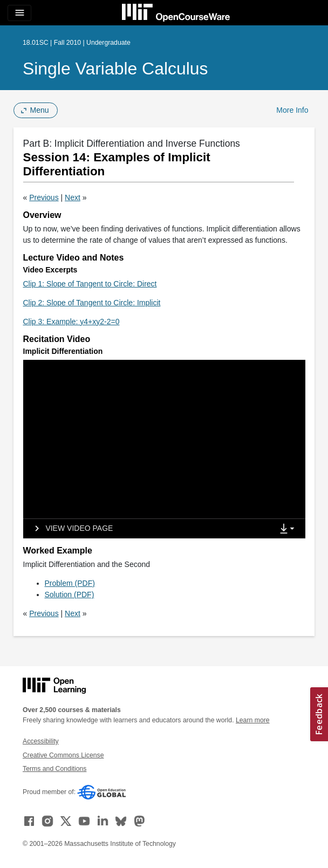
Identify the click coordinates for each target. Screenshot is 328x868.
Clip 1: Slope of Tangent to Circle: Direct (90, 284)
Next (73, 197)
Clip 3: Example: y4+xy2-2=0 (71, 322)
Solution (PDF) (70, 594)
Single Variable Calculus (115, 69)
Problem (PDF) (70, 583)
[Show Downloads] (289, 529)
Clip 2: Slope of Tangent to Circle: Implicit (92, 303)
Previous (44, 197)
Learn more (253, 720)
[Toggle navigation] (19, 13)
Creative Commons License (63, 755)
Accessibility (41, 741)
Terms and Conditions (54, 769)
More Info (292, 110)
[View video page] (70, 529)
